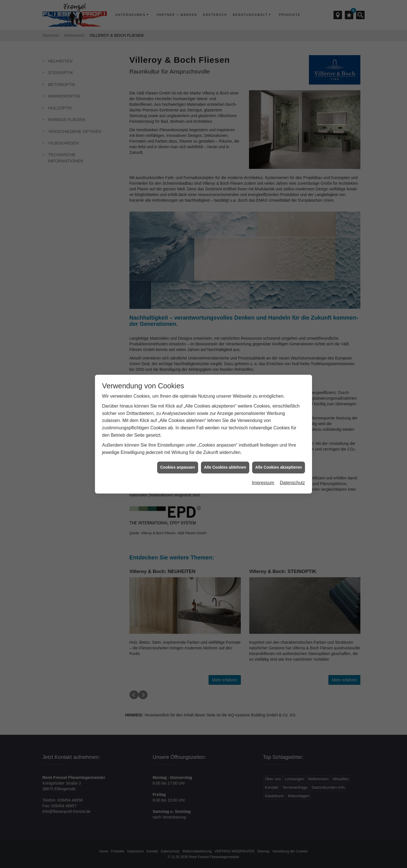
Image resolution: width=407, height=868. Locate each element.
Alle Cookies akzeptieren (279, 454)
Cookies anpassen (178, 454)
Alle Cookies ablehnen (225, 454)
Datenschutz (292, 470)
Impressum (263, 470)
